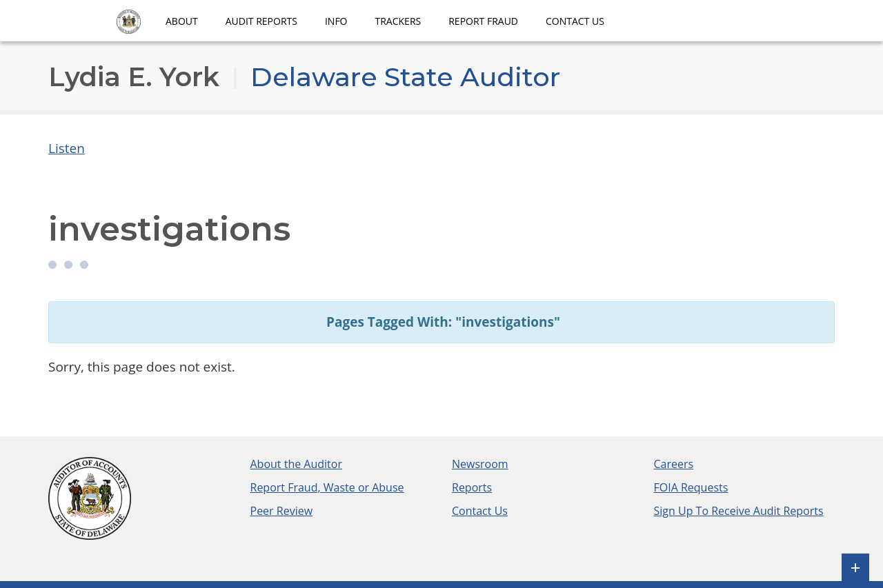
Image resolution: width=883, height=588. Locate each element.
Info (336, 21)
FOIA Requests (691, 487)
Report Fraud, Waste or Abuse (327, 487)
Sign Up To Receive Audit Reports (739, 511)
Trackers (398, 21)
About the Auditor (296, 464)
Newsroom (480, 464)
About (182, 21)
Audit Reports (261, 21)
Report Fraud (483, 21)
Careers (674, 464)
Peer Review (282, 511)
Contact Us (575, 21)
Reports (472, 487)
